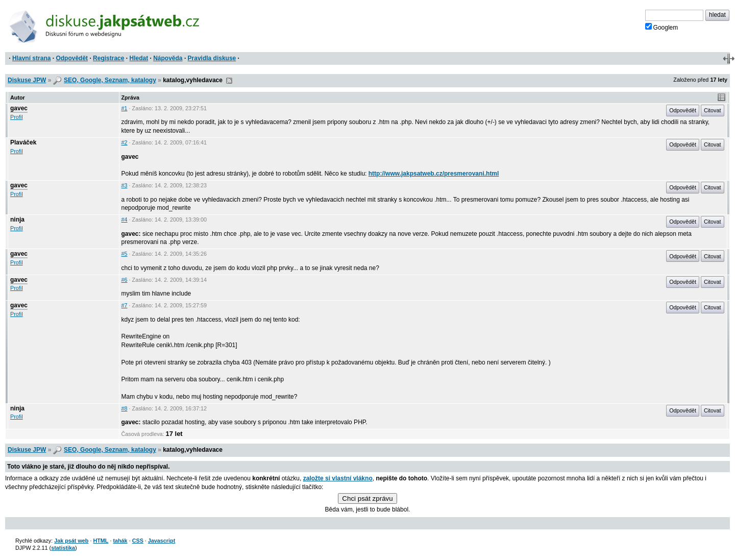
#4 (125, 220)
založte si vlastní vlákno (338, 478)
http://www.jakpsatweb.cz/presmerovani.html (434, 174)
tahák (120, 541)
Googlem (662, 27)
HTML (101, 541)
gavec (19, 108)
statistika (63, 548)
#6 (125, 280)
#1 (125, 108)
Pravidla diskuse (212, 58)
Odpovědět (72, 58)
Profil (17, 117)
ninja (17, 220)
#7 (125, 305)
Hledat (139, 58)
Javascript (162, 541)
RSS (229, 81)
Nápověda (168, 58)
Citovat (713, 110)
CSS (138, 541)
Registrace (108, 58)
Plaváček (23, 142)
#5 (125, 254)
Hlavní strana (31, 58)
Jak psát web (71, 541)
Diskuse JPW (27, 80)
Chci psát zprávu (367, 498)
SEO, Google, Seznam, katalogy (110, 80)
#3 (125, 185)
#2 (125, 142)
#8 (125, 408)
